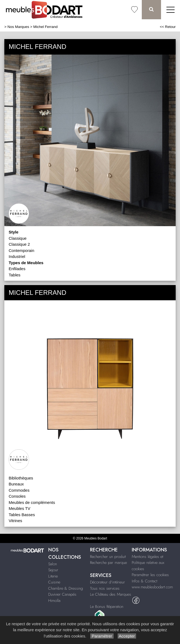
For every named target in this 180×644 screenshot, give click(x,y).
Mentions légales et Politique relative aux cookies (148, 563)
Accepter (127, 636)
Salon (53, 564)
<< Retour (168, 27)
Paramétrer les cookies (150, 575)
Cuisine (54, 582)
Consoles (17, 496)
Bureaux (16, 484)
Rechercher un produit (108, 557)
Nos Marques (18, 27)
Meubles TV (20, 508)
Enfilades (17, 269)
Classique (18, 238)
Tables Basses (22, 515)
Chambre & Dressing (66, 588)
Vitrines (15, 521)
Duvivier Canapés (62, 594)
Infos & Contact (144, 581)
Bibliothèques (21, 478)
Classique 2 (19, 244)
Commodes (19, 490)
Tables (15, 275)
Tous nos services (105, 588)
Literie (53, 576)
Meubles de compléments (32, 502)
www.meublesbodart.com (152, 587)
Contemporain (21, 250)
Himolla (54, 601)
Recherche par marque (108, 563)
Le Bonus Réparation (107, 607)
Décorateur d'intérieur (107, 582)
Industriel (17, 256)
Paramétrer (102, 636)
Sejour (53, 570)
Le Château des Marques (111, 594)
